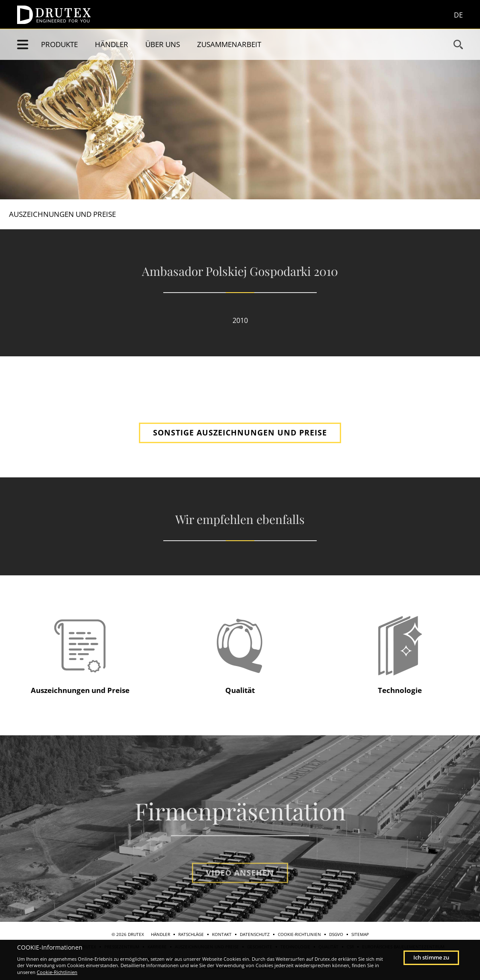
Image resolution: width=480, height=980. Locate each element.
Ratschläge (191, 934)
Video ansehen (240, 890)
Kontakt (222, 934)
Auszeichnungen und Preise (71, 214)
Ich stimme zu (431, 957)
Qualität (240, 690)
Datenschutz (255, 934)
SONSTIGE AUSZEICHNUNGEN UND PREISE (240, 432)
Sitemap (360, 934)
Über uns (163, 44)
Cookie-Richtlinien (299, 934)
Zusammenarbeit (229, 44)
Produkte (59, 44)
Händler (112, 44)
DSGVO (336, 934)
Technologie (400, 690)
